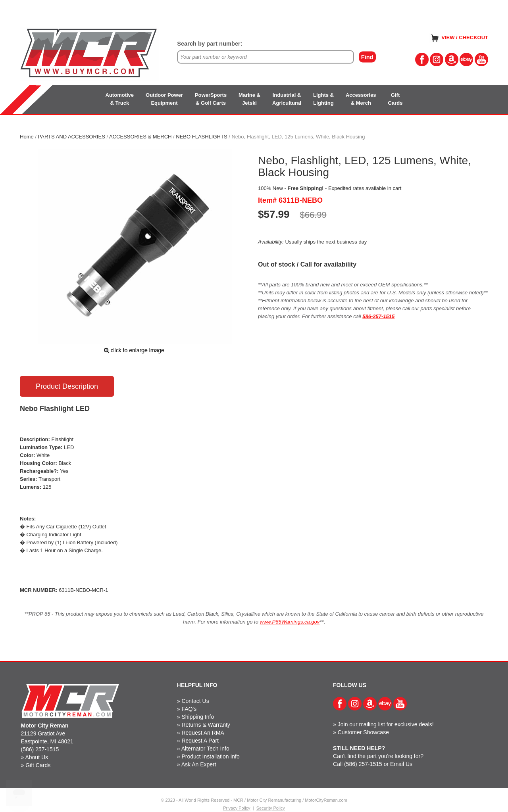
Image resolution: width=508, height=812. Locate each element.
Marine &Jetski (249, 99)
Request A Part (200, 741)
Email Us (401, 764)
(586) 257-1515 (40, 749)
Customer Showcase (363, 732)
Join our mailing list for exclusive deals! (386, 724)
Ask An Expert (199, 764)
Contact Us (195, 701)
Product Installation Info (210, 756)
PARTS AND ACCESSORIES (72, 137)
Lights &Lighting (323, 99)
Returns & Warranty (206, 725)
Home (27, 137)
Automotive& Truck (120, 99)
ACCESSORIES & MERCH (140, 137)
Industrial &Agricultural (287, 99)
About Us (37, 757)
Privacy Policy (237, 808)
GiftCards (395, 99)
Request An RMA (203, 733)
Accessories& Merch (361, 99)
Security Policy (271, 808)
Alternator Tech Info (205, 749)
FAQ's (189, 709)
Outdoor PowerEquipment (164, 99)
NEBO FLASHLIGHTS (201, 137)
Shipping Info (198, 717)
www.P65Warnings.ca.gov (290, 622)
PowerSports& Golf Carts (211, 99)
